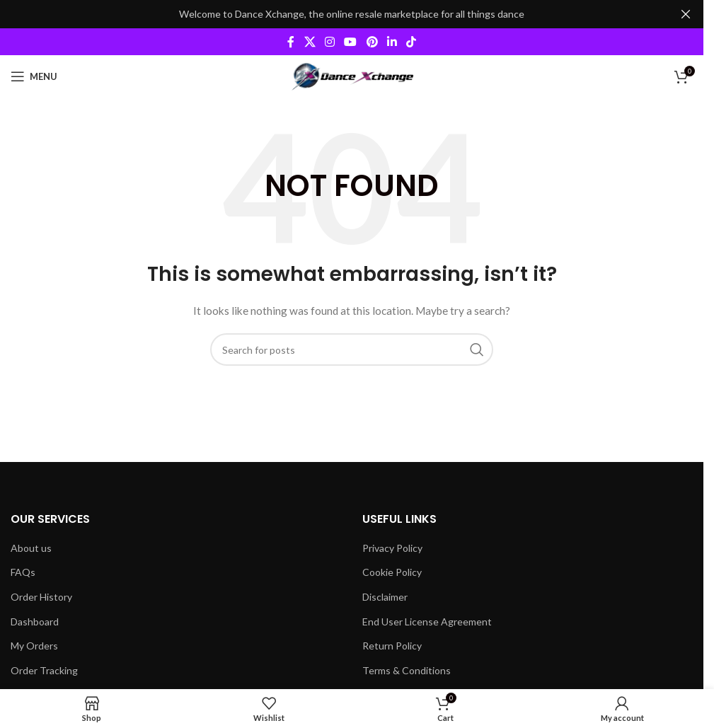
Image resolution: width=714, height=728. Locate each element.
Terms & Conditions (407, 670)
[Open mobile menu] (34, 76)
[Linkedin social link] (392, 42)
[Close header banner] (686, 14)
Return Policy (392, 646)
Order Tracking (44, 670)
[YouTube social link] (351, 42)
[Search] (352, 349)
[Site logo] (352, 75)
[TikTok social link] (411, 42)
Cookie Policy (392, 572)
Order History (41, 597)
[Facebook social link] (291, 42)
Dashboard (35, 622)
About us (31, 548)
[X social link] (310, 42)
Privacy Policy (392, 548)
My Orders (34, 646)
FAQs (23, 572)
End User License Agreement (427, 622)
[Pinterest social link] (372, 42)
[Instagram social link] (329, 42)
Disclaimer (385, 597)
